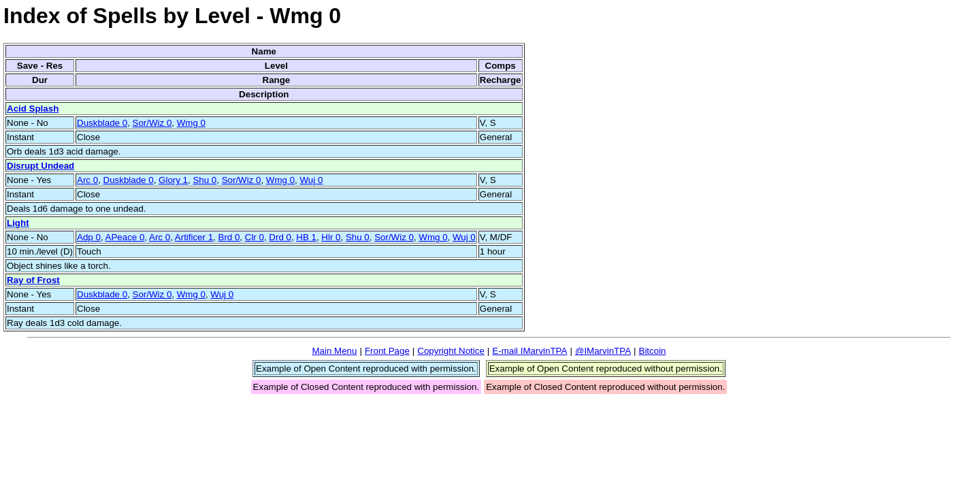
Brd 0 (229, 237)
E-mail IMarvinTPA (529, 351)
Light (18, 223)
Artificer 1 (194, 237)
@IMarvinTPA (603, 351)
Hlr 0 (331, 237)
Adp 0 (89, 237)
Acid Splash (33, 109)
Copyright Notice (451, 351)
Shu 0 (205, 180)
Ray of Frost (33, 280)
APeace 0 (125, 237)
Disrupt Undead (40, 166)
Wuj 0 (311, 180)
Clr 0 (255, 237)
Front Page (387, 351)
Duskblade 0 (102, 123)
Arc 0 (87, 180)
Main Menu (334, 351)
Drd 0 (280, 237)
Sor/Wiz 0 (152, 123)
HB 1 (306, 237)
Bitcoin (653, 351)
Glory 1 (173, 180)
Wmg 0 (191, 123)
